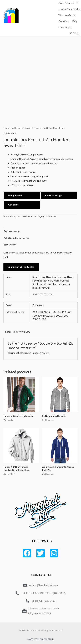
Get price (13, 205)
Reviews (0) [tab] (10, 245)
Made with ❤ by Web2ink (40, 639)
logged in (26, 353)
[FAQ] (75, 21)
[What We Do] (67, 15)
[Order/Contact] (68, 3)
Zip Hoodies (16, 128)
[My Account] (65, 27)
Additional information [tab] (17, 238)
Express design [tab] (12, 231)
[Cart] (74, 33)
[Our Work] (64, 21)
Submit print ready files (21, 267)
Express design (54, 195)
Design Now (15, 195)
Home (6, 128)
